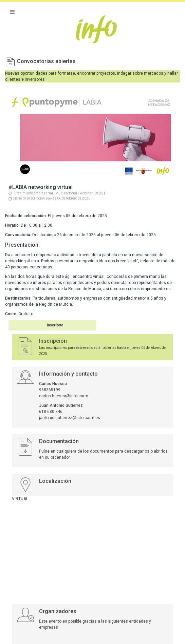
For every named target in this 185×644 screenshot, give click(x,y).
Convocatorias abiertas (46, 61)
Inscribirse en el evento (44, 325)
